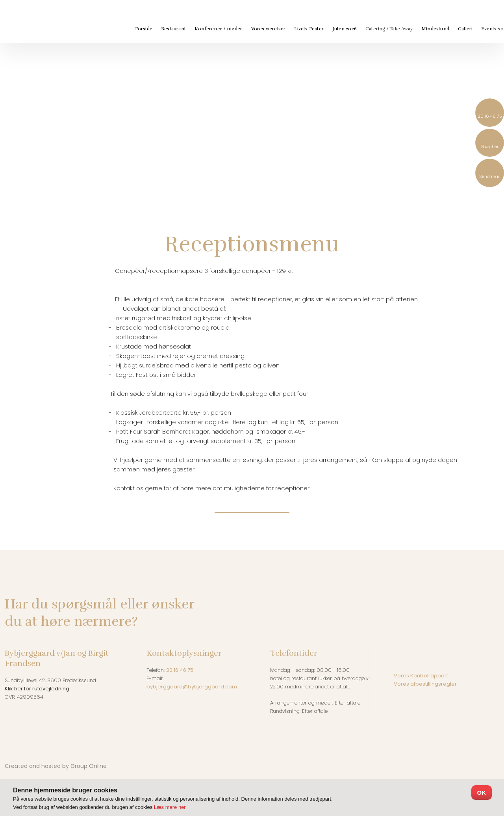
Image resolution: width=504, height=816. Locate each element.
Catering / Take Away (389, 29)
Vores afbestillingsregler (426, 684)
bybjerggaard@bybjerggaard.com (192, 687)
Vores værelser (269, 29)
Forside (144, 29)
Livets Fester (309, 29)
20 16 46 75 (180, 670)
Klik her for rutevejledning (37, 689)
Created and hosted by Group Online (56, 766)
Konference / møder (219, 29)
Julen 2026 (345, 29)
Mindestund (435, 29)
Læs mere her (170, 807)
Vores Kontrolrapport (421, 676)
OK (482, 793)
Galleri (465, 29)
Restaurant (173, 29)
